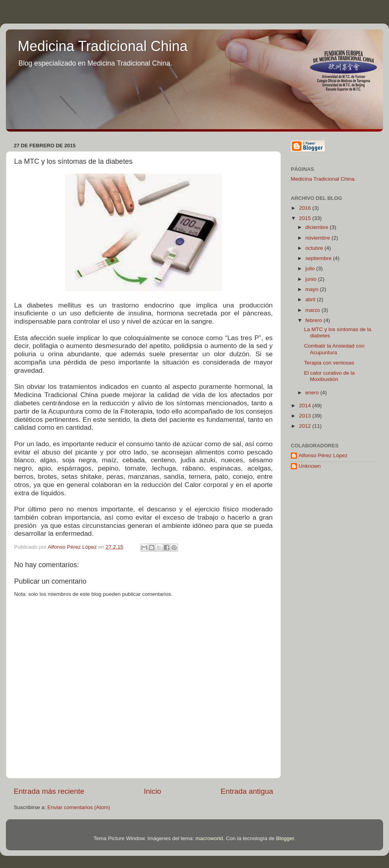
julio (311, 268)
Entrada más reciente (49, 791)
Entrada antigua (247, 791)
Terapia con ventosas (329, 363)
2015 (306, 218)
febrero (315, 320)
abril (311, 299)
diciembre (317, 227)
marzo (313, 310)
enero (313, 393)
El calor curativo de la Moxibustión (329, 376)
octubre (315, 248)
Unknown (310, 466)
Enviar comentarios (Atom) (79, 807)
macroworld (209, 838)
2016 (306, 208)
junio (312, 279)
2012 (306, 426)
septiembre (319, 258)
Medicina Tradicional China (103, 46)
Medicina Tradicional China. (323, 179)
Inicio (152, 791)
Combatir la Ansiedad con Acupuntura (334, 349)
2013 (306, 416)
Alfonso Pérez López (323, 455)
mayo (313, 289)
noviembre (318, 238)
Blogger (285, 838)
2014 (306, 406)
